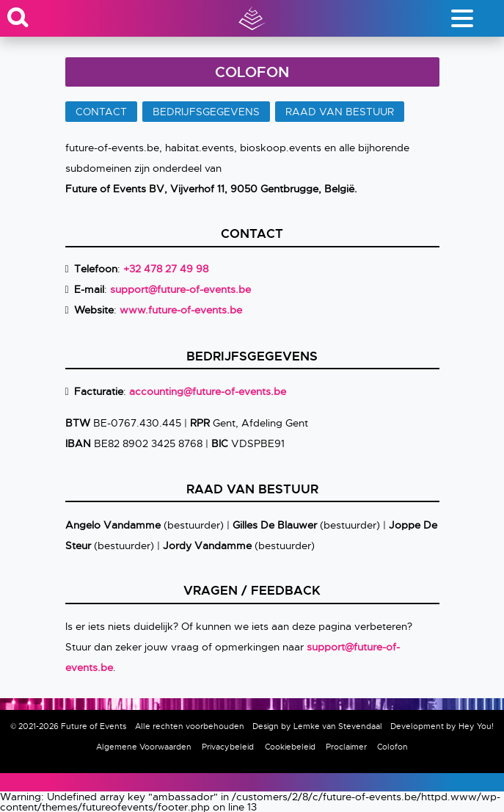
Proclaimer (346, 747)
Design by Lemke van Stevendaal (317, 726)
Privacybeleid (228, 747)
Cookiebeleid (290, 747)
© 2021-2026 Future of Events (69, 726)
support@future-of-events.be (180, 289)
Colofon (392, 747)
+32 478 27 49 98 (166, 269)
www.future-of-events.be (181, 310)
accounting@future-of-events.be (208, 391)
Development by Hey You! (442, 726)
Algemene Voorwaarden (144, 747)
